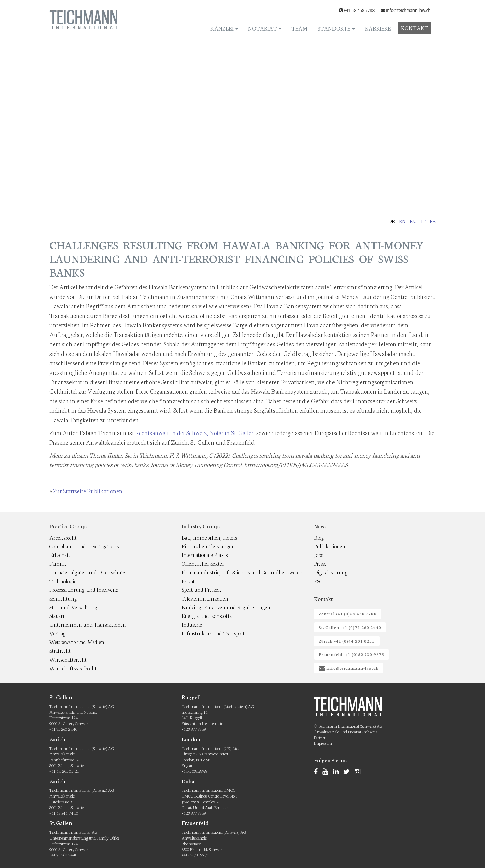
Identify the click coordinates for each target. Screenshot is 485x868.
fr (433, 221)
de (392, 221)
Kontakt (415, 28)
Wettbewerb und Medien (77, 641)
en (402, 221)
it (423, 221)
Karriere (378, 28)
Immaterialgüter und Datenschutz (87, 572)
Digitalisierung (331, 572)
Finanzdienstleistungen (208, 546)
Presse (320, 563)
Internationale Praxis (205, 554)
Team (299, 28)
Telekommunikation (205, 598)
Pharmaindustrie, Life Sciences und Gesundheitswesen (242, 572)
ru (413, 221)
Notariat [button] (265, 28)
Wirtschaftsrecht (68, 659)
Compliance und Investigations (84, 546)
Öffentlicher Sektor (203, 563)
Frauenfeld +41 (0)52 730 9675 (351, 654)
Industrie (192, 624)
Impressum (323, 743)
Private (189, 581)
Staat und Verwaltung (73, 607)
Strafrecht (60, 650)
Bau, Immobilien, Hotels (209, 537)
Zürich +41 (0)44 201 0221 (347, 641)
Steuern (58, 615)
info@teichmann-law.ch (408, 10)
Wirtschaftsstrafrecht (73, 668)
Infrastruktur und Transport (213, 633)
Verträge (59, 633)
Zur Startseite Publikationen (88, 491)
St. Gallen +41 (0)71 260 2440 (350, 627)
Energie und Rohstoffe (207, 615)
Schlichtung (63, 598)
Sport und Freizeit (201, 589)
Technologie (63, 581)
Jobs (318, 554)
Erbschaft (60, 554)
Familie (58, 563)
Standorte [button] (336, 28)
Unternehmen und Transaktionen (88, 624)
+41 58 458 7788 (359, 10)
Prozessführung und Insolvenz (84, 589)
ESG (318, 581)
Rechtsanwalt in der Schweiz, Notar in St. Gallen (195, 432)
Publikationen (330, 546)
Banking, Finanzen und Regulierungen (226, 607)
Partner (320, 737)
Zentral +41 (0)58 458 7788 (348, 614)
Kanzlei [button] (224, 28)
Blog (319, 537)
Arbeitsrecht (63, 537)
